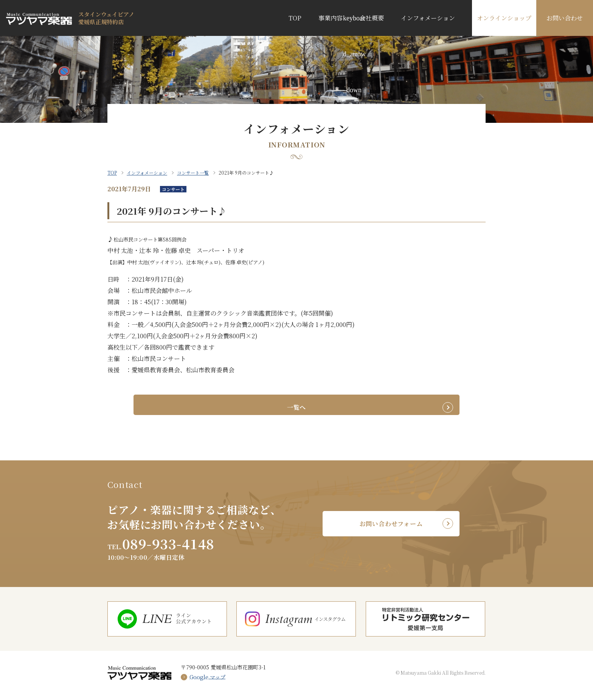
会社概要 (372, 18)
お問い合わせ (565, 18)
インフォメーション (428, 18)
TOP (295, 18)
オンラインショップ (504, 18)
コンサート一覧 (193, 173)
